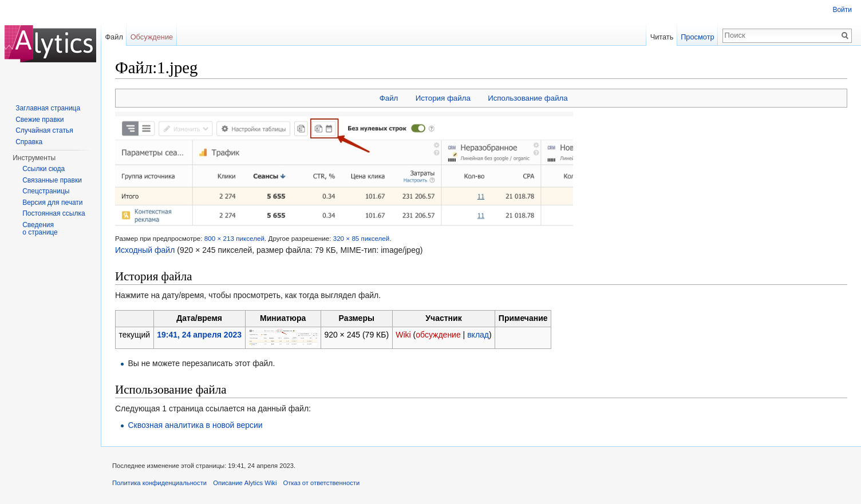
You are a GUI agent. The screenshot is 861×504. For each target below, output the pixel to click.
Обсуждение (152, 37)
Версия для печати (52, 203)
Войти (842, 10)
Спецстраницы (46, 191)
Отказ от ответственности (322, 483)
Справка (29, 142)
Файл (389, 98)
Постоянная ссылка (54, 213)
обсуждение (438, 335)
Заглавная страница (48, 108)
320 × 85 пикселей (362, 238)
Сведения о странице (40, 229)
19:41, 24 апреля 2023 (199, 335)
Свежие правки (40, 120)
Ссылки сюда (44, 169)
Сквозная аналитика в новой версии (195, 425)
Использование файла (528, 98)
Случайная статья (44, 130)
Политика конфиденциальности (159, 483)
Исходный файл (145, 250)
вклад (478, 335)
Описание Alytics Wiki (245, 483)
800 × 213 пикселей (234, 238)
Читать (662, 37)
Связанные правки (52, 180)
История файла (443, 98)
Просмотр (697, 37)
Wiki (403, 335)
